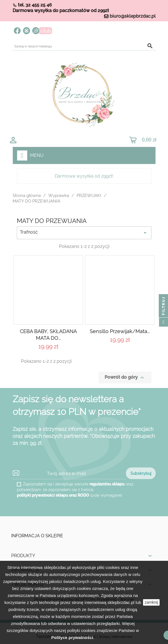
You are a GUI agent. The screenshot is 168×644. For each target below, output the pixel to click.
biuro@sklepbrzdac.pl (133, 16)
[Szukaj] (84, 46)
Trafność (84, 233)
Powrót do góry (125, 378)
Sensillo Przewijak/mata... (120, 331)
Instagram (27, 31)
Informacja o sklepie (37, 536)
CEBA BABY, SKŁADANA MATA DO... (48, 335)
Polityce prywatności (72, 637)
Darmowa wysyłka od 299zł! (84, 176)
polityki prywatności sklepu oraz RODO (53, 495)
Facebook (17, 31)
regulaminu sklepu (107, 484)
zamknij (151, 602)
